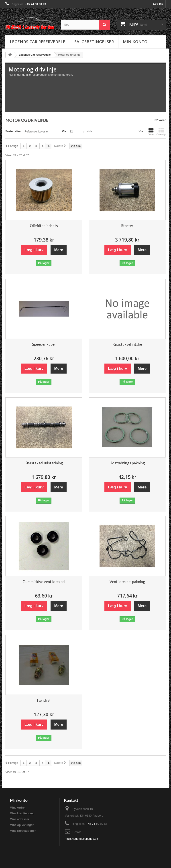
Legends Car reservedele (38, 42)
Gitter (151, 132)
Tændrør (44, 700)
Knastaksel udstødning (44, 463)
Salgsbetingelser (94, 42)
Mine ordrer (18, 808)
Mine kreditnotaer (22, 813)
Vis (64, 131)
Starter (127, 226)
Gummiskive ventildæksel (44, 582)
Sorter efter (13, 131)
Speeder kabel (44, 344)
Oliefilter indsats (44, 226)
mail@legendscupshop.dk (81, 839)
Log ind (158, 4)
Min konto (135, 42)
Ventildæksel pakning (127, 582)
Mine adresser (19, 819)
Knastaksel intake (127, 344)
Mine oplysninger (22, 825)
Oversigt (161, 132)
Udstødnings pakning (127, 463)
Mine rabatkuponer (23, 831)
